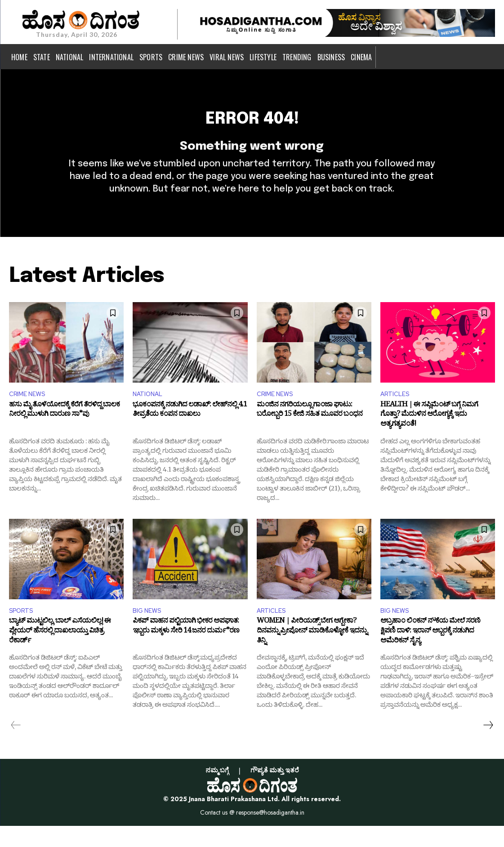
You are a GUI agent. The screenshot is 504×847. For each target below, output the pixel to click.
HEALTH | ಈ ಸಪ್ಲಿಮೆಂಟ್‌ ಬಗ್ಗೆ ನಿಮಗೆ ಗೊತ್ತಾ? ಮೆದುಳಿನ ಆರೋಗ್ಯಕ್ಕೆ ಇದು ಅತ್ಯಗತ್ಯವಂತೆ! (429, 435)
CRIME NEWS (30, 412)
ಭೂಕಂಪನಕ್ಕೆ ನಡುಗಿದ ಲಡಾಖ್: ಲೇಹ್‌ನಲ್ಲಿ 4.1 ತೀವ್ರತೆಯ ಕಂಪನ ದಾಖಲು (190, 431)
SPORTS (23, 631)
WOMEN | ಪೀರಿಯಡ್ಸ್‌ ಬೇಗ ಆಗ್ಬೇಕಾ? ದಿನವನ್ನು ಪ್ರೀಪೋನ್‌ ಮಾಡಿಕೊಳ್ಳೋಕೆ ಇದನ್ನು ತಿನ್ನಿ (312, 654)
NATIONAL (150, 412)
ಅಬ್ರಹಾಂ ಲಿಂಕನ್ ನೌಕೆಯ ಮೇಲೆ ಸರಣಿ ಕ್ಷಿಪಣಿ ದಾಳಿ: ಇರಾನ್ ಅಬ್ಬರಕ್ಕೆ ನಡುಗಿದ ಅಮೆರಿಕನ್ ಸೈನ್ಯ (430, 654)
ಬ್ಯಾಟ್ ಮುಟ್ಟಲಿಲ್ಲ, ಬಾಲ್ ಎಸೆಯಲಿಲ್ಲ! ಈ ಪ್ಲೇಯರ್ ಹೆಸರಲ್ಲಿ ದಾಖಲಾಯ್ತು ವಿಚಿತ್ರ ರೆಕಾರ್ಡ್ (60, 654)
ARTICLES (397, 412)
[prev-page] (16, 747)
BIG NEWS (149, 631)
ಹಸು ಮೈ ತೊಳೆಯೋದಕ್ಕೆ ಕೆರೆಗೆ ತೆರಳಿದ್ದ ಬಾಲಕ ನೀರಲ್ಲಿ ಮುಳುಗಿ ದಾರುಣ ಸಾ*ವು (64, 431)
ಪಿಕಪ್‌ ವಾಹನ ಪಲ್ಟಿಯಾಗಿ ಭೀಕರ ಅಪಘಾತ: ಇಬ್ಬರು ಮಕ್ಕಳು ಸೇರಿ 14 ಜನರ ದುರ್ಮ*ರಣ (186, 650)
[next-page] (488, 747)
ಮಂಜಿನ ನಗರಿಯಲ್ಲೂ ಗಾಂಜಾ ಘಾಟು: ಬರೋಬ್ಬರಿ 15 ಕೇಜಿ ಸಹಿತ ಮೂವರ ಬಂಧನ (310, 431)
